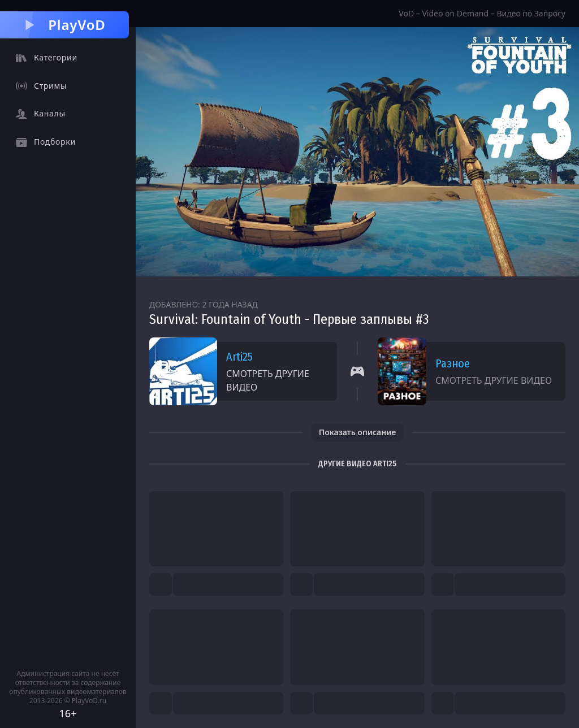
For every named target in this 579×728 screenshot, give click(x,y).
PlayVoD (64, 25)
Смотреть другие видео (268, 380)
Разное (453, 363)
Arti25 (239, 357)
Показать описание (358, 432)
